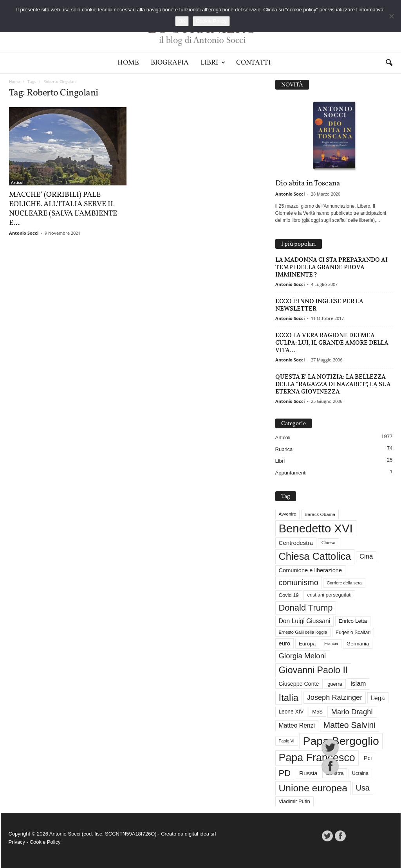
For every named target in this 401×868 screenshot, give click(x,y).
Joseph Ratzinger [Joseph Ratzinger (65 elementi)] (335, 697)
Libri (213, 63)
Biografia (170, 63)
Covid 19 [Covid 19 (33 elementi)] (289, 595)
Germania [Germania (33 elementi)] (358, 644)
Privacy (17, 842)
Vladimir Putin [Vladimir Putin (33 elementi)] (294, 801)
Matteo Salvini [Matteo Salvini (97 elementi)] (350, 725)
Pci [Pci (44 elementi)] (368, 758)
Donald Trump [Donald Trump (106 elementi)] (306, 608)
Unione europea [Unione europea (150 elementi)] (313, 788)
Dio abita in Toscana (308, 183)
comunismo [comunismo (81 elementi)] (299, 582)
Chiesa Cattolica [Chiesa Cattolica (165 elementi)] (315, 556)
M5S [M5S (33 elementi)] (317, 712)
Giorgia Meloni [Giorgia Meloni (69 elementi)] (303, 656)
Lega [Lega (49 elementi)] (378, 698)
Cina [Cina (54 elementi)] (366, 556)
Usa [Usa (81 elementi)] (363, 788)
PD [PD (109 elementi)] (285, 773)
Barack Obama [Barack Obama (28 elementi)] (320, 514)
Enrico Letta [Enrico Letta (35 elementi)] (353, 621)
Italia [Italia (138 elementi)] (289, 698)
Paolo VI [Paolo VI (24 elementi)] (287, 741)
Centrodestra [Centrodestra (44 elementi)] (296, 543)
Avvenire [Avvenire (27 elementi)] (288, 514)
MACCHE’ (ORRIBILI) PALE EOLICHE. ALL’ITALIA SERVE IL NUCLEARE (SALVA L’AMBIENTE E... (63, 209)
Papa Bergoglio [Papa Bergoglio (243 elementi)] (341, 741)
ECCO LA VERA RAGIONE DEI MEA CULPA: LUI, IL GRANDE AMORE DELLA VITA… (332, 342)
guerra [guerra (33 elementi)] (335, 684)
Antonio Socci (24, 233)
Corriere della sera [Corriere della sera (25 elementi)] (344, 583)
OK (182, 21)
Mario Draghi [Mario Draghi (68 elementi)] (352, 712)
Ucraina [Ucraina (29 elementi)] (360, 773)
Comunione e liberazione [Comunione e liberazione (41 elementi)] (311, 570)
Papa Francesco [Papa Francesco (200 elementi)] (317, 758)
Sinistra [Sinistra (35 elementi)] (335, 773)
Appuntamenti (291, 473)
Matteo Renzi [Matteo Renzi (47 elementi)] (297, 725)
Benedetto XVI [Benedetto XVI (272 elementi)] (316, 528)
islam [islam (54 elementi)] (358, 684)
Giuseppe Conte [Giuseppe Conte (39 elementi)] (299, 684)
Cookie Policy (45, 842)
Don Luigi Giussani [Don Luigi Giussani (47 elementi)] (305, 621)
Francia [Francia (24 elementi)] (331, 643)
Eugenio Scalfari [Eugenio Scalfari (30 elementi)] (353, 633)
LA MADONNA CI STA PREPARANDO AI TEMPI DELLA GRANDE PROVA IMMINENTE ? (331, 267)
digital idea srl (200, 834)
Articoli (18, 182)
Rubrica (284, 449)
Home (128, 63)
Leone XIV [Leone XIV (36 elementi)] (291, 712)
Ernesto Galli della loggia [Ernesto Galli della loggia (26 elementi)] (303, 632)
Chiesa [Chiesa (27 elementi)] (329, 543)
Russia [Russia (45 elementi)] (308, 773)
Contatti (253, 63)
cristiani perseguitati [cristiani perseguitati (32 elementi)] (329, 595)
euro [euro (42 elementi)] (285, 643)
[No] (391, 16)
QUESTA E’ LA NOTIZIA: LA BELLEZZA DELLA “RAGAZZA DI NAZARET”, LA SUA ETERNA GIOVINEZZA (333, 384)
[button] (389, 63)
